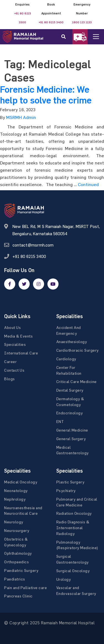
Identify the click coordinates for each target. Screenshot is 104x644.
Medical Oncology (21, 482)
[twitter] (24, 284)
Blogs (10, 379)
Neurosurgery (17, 530)
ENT (60, 421)
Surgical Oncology (73, 571)
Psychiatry (66, 490)
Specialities (15, 344)
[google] (39, 284)
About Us (12, 327)
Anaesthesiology (72, 342)
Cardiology (66, 359)
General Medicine (72, 430)
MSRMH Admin (21, 117)
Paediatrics (15, 579)
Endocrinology (70, 413)
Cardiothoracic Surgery (78, 350)
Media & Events (18, 336)
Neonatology (16, 490)
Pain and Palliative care (26, 588)
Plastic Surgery (70, 482)
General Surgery (71, 439)
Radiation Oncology (74, 513)
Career (10, 362)
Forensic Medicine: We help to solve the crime (46, 95)
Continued (88, 184)
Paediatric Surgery (21, 570)
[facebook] (10, 284)
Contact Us (14, 370)
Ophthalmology (18, 553)
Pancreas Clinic (18, 596)
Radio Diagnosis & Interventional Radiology (73, 528)
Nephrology (15, 499)
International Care (21, 353)
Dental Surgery (70, 390)
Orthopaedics (17, 562)
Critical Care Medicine (77, 381)
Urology (64, 579)
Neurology (14, 522)
